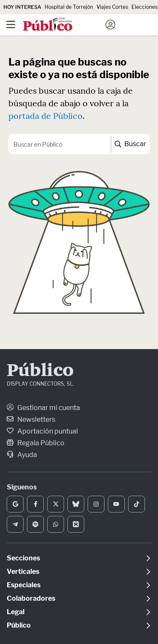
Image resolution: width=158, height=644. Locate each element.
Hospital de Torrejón (69, 7)
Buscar (130, 144)
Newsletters (31, 419)
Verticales (23, 572)
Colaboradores (31, 598)
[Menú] (11, 25)
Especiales (24, 585)
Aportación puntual (42, 431)
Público (40, 371)
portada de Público (46, 116)
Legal (16, 612)
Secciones (23, 558)
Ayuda (22, 455)
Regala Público (36, 443)
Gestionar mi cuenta (43, 408)
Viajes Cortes (112, 7)
